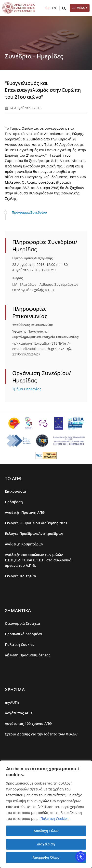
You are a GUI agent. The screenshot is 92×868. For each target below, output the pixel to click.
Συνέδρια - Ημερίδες (34, 56)
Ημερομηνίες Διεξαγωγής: (33, 258)
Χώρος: (18, 278)
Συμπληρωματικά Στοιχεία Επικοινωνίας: (46, 337)
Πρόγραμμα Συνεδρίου (29, 212)
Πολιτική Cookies (54, 819)
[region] (46, 814)
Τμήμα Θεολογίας (27, 389)
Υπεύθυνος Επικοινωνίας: (33, 325)
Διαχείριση (46, 844)
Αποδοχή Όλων (46, 831)
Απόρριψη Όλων (46, 857)
